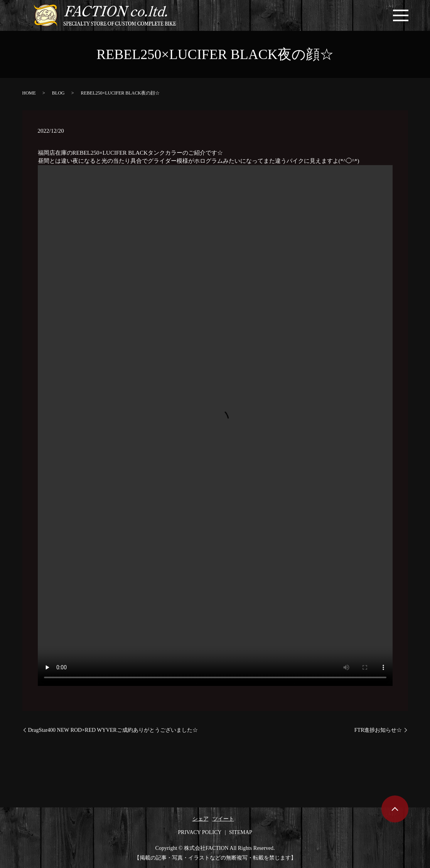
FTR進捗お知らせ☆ (378, 730)
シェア (201, 819)
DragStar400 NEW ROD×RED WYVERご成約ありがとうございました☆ (113, 730)
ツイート (223, 819)
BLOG (58, 93)
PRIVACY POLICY (200, 832)
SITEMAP (241, 832)
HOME (29, 93)
